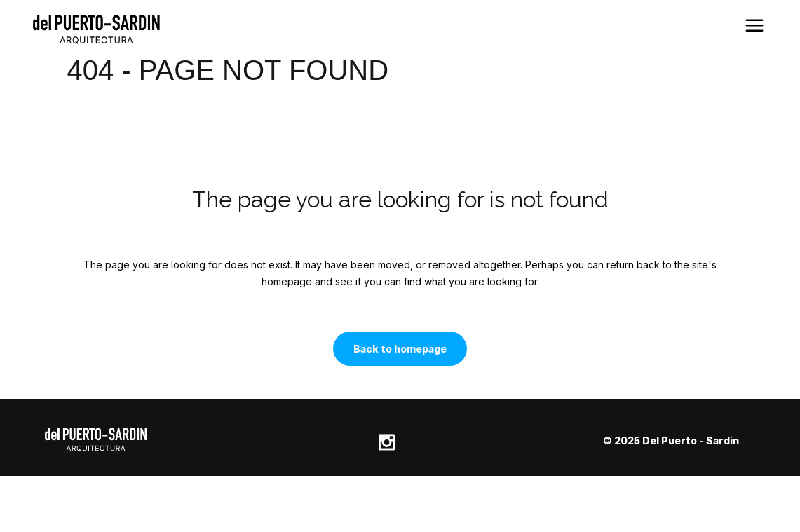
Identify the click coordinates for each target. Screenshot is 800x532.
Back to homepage (400, 349)
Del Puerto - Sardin (691, 441)
